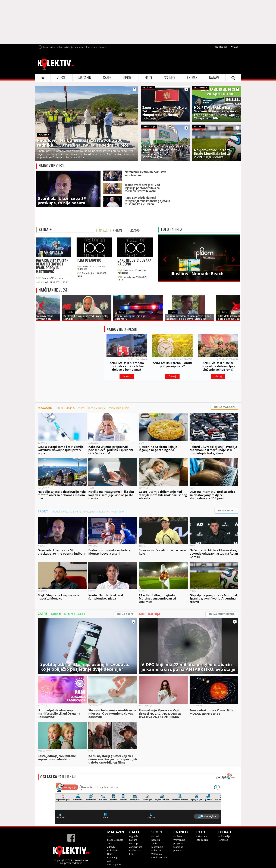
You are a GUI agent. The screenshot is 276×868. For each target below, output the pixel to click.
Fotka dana (201, 836)
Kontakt (103, 47)
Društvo (178, 836)
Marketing (80, 47)
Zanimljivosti (136, 847)
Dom (127, 408)
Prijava (234, 47)
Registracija (221, 47)
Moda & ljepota (115, 840)
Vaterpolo (118, 512)
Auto (110, 861)
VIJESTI (62, 78)
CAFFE (107, 78)
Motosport (90, 512)
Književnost (135, 850)
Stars (60, 408)
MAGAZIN (85, 78)
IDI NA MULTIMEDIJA (222, 614)
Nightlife (56, 614)
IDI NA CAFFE (125, 614)
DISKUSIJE (122, 329)
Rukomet (104, 512)
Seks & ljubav (114, 864)
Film (131, 854)
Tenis (78, 512)
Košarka (68, 512)
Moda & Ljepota (75, 408)
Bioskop (80, 614)
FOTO (148, 78)
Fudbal (56, 512)
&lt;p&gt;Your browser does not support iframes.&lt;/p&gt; (138, 803)
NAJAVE (214, 78)
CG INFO (169, 78)
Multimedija (224, 836)
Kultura (69, 614)
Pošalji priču (49, 47)
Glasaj (127, 376)
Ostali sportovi (159, 857)
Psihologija (115, 408)
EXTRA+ (192, 78)
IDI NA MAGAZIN (224, 407)
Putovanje (113, 857)
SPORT (128, 78)
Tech (90, 408)
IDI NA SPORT (226, 510)
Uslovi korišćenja (65, 47)
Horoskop (223, 840)
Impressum (92, 47)
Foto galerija (202, 840)
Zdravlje (101, 408)
